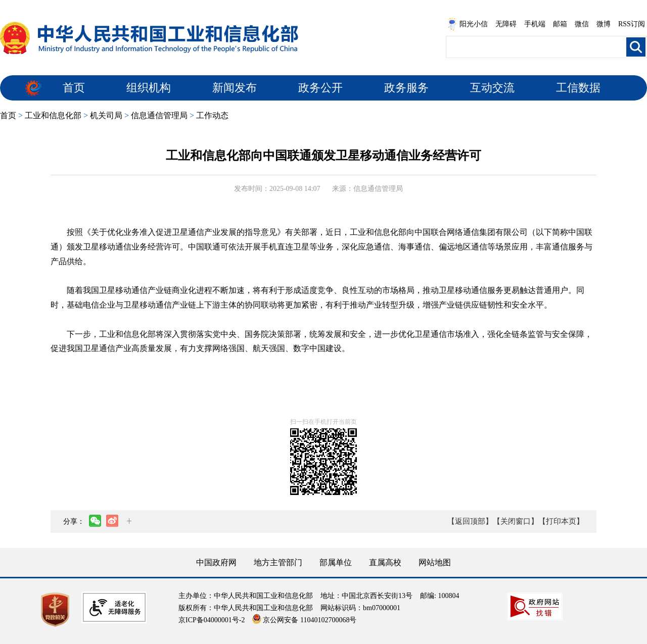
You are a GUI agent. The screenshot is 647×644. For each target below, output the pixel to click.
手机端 (535, 24)
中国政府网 (216, 562)
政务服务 (406, 88)
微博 (604, 24)
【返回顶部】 (470, 521)
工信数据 (578, 88)
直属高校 (385, 562)
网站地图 (435, 562)
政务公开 (320, 88)
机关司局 (106, 115)
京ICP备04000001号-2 (212, 620)
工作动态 (212, 115)
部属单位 (336, 562)
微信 (582, 24)
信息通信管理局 (159, 115)
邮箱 (560, 24)
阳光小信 (468, 24)
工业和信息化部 (53, 115)
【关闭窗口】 (516, 521)
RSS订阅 (632, 24)
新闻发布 (235, 88)
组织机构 (149, 88)
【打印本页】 (561, 521)
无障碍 (506, 24)
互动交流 (492, 88)
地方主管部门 (278, 562)
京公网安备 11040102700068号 (304, 620)
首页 (74, 88)
